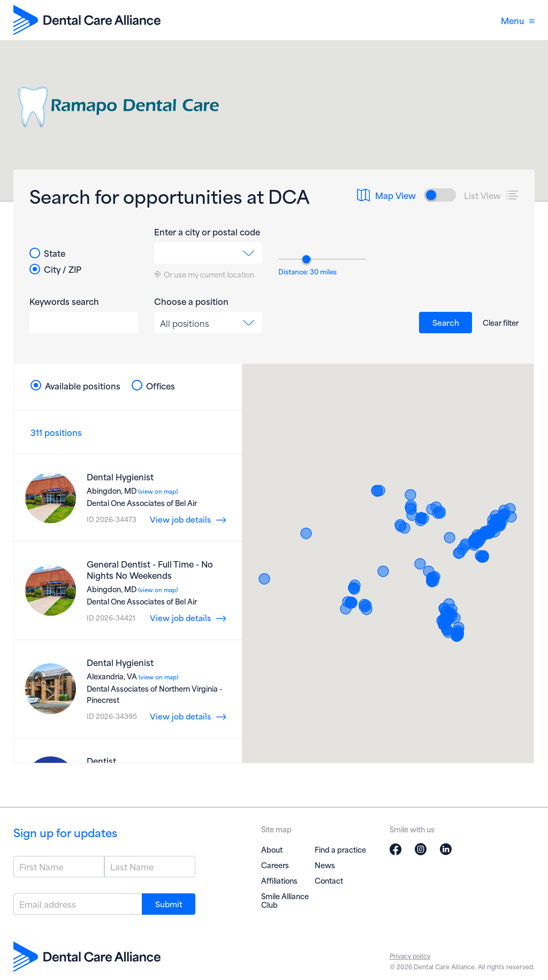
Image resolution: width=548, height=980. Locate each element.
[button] (405, 528)
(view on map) (157, 491)
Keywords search (64, 301)
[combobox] (208, 253)
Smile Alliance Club (285, 900)
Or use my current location (204, 274)
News (325, 865)
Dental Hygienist (120, 476)
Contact (329, 880)
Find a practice (340, 849)
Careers (275, 865)
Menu (518, 20)
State (47, 253)
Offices (153, 385)
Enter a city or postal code (207, 232)
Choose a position (191, 301)
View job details (180, 519)
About (272, 849)
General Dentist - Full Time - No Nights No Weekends (150, 569)
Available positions (75, 385)
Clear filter (501, 322)
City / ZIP (55, 269)
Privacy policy (410, 956)
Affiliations (279, 880)
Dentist (101, 760)
